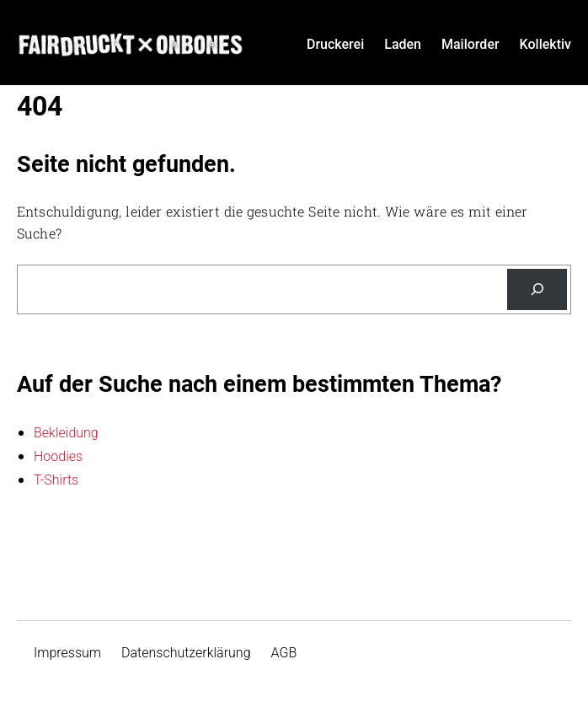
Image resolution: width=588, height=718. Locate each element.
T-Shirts (56, 480)
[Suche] (537, 289)
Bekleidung (66, 433)
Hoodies (58, 456)
